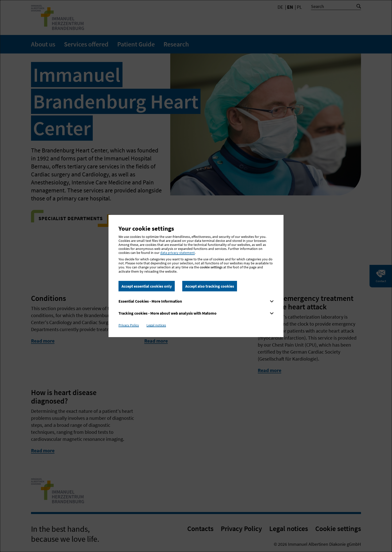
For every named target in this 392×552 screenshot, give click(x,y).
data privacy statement (177, 253)
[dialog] (196, 276)
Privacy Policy (129, 325)
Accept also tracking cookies (210, 286)
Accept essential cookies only (147, 286)
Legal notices (156, 325)
